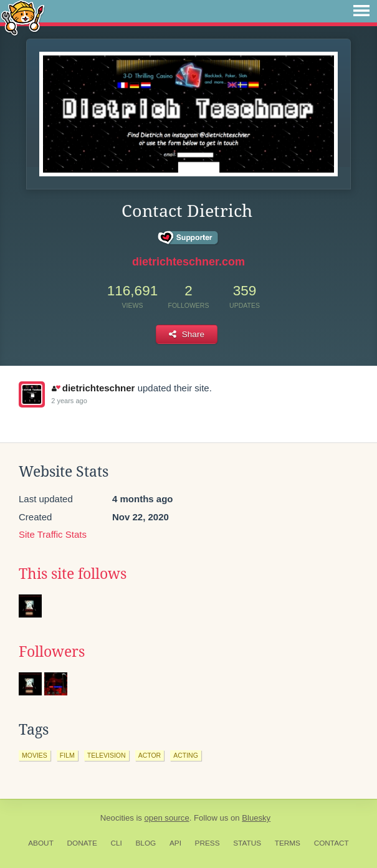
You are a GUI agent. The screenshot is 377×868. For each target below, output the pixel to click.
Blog (146, 843)
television (107, 755)
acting (186, 755)
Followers (52, 652)
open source (167, 818)
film (67, 755)
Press (208, 843)
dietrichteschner (93, 388)
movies (35, 755)
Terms (288, 843)
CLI (116, 843)
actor (150, 755)
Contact (332, 843)
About (41, 843)
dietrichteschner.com (188, 262)
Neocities (117, 818)
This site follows (73, 574)
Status (247, 843)
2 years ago (69, 401)
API (175, 843)
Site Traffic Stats (53, 534)
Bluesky (256, 818)
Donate (82, 843)
